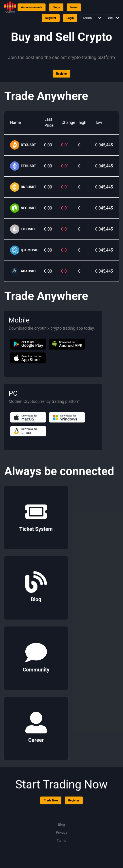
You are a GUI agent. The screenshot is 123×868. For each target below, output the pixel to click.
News (74, 7)
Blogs (56, 7)
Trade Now (51, 800)
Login (70, 18)
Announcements (32, 7)
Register (51, 18)
